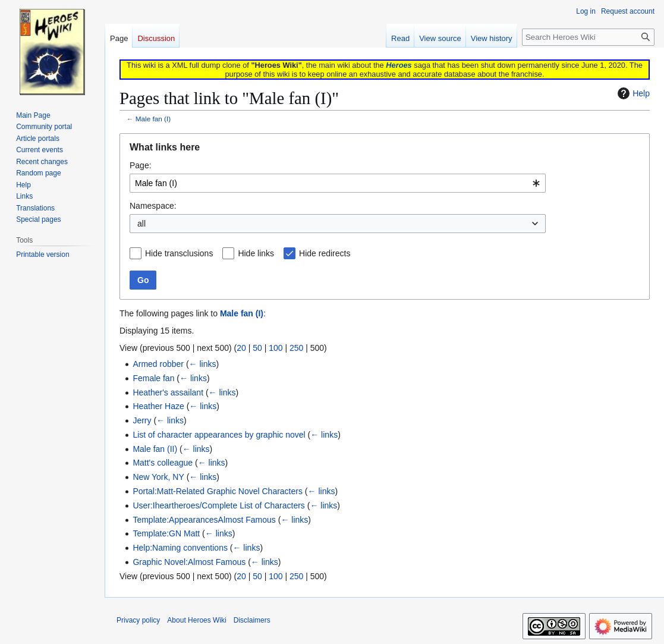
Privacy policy (138, 620)
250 (296, 348)
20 (241, 348)
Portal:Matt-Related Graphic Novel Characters (218, 491)
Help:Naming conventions (180, 548)
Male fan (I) (153, 119)
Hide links (256, 253)
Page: (141, 165)
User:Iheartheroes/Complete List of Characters (218, 505)
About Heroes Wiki (196, 620)
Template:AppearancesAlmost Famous (204, 520)
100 (276, 348)
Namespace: (153, 206)
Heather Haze (158, 406)
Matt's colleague (163, 463)
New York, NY (158, 477)
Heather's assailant (168, 392)
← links (203, 364)
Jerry (142, 420)
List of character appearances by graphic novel (219, 435)
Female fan (153, 378)
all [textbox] (141, 224)
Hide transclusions (179, 253)
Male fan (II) (155, 449)
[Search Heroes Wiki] (588, 37)
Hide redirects (325, 253)
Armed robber (158, 364)
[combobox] (338, 183)
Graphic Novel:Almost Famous (189, 562)
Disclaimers (252, 620)
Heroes (399, 65)
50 (257, 348)
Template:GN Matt (166, 533)
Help (632, 93)
